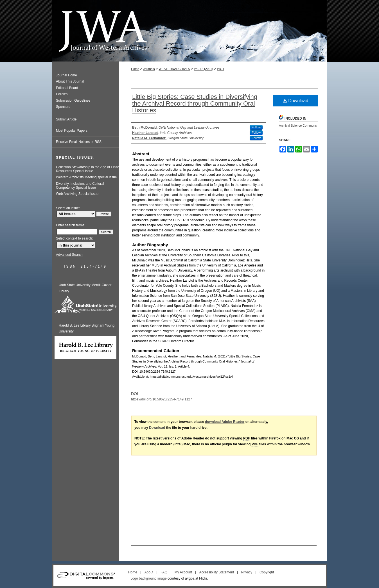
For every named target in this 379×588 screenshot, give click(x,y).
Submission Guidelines (73, 101)
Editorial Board (67, 88)
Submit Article (66, 119)
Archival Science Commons (298, 126)
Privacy (247, 572)
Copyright (267, 572)
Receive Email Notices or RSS (79, 142)
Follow (256, 127)
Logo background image (149, 578)
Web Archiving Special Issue (77, 194)
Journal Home (66, 75)
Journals (149, 69)
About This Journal (70, 81)
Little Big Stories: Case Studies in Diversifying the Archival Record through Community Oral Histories (195, 103)
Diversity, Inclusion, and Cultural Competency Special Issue (80, 186)
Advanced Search (69, 255)
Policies (62, 94)
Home (135, 69)
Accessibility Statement (217, 572)
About (149, 572)
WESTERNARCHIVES (174, 69)
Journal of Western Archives (189, 31)
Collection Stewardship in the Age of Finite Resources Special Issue (88, 169)
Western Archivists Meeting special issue (86, 177)
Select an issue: (68, 208)
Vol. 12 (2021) (203, 69)
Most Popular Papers (72, 131)
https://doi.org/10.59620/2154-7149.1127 (162, 399)
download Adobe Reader (225, 422)
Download (296, 101)
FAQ (164, 572)
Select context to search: (74, 238)
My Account (184, 572)
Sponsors (63, 107)
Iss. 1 (220, 69)
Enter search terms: (71, 225)
